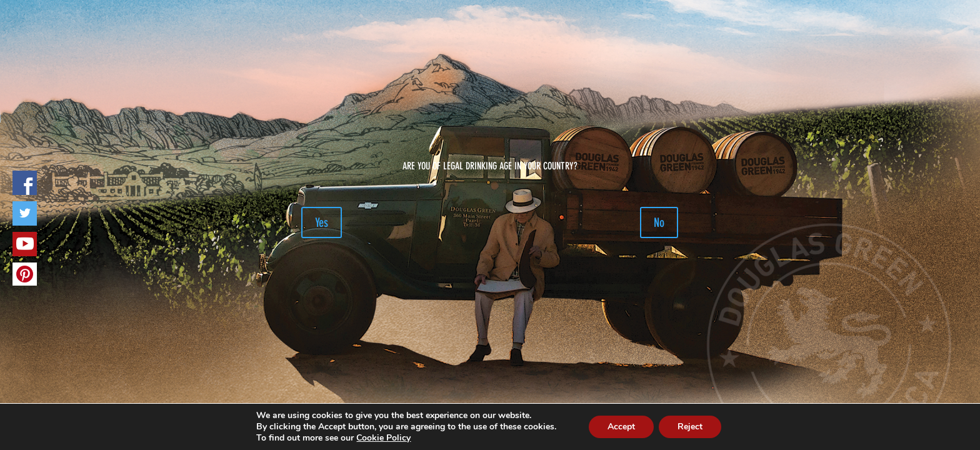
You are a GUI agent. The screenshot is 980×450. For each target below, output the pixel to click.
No (659, 222)
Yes (322, 222)
